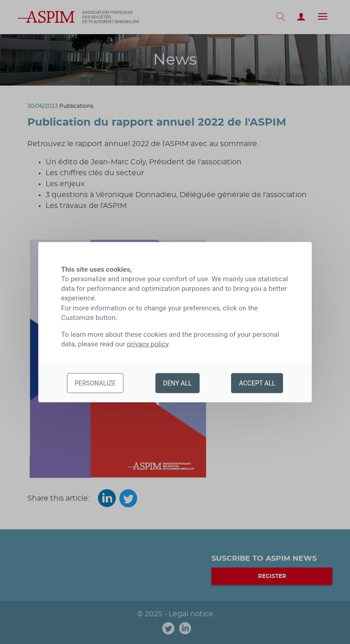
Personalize (95, 383)
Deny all (178, 383)
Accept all (257, 383)
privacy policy (148, 344)
